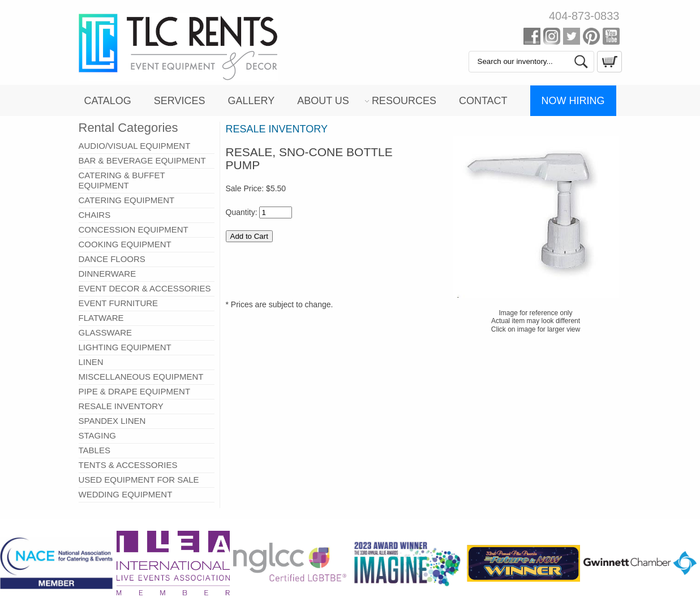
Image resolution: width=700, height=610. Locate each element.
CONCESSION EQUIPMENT (134, 229)
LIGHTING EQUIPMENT (125, 347)
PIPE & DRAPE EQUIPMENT (135, 391)
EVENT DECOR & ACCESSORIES (145, 288)
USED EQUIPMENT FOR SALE (139, 480)
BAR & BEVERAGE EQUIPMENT (142, 160)
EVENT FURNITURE (119, 303)
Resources (404, 101)
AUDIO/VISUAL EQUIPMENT (135, 146)
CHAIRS (95, 215)
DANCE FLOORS (112, 259)
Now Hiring (573, 101)
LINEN (91, 362)
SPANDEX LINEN (112, 421)
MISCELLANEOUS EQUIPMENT (141, 377)
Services (180, 101)
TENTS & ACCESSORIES (128, 465)
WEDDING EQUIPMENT (126, 494)
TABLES (95, 450)
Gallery (251, 101)
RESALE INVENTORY (121, 406)
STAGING (97, 435)
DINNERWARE (108, 274)
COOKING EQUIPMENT (125, 244)
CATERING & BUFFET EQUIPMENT (122, 180)
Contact (483, 101)
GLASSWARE (105, 332)
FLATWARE (101, 318)
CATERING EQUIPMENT (127, 200)
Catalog (107, 101)
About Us (323, 101)
